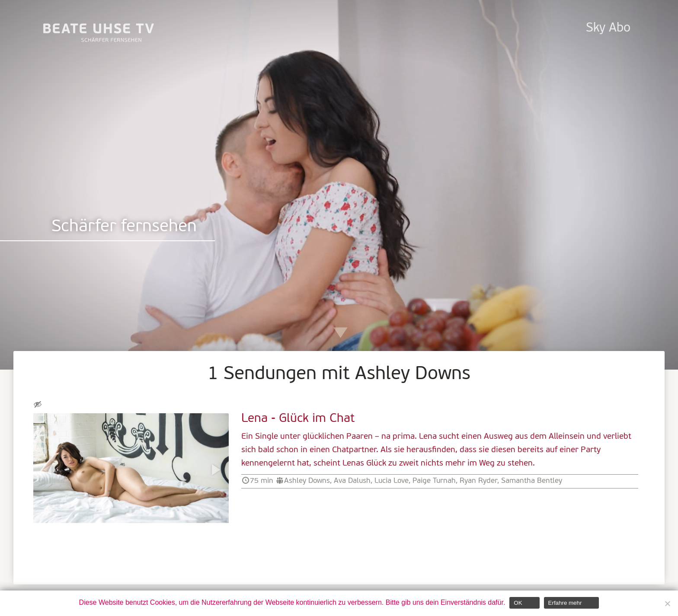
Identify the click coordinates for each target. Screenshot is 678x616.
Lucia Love (392, 481)
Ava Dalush (352, 481)
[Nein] (667, 603)
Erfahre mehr (565, 603)
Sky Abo (608, 28)
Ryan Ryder (478, 481)
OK (518, 603)
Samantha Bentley (532, 481)
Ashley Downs (307, 481)
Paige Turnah (434, 481)
